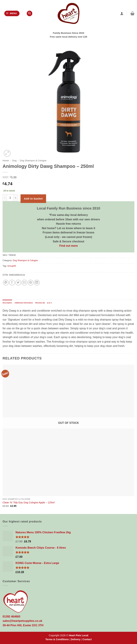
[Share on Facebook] (12, 283)
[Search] (30, 14)
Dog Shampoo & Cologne (33, 161)
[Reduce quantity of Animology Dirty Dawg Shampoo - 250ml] (5, 198)
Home (6, 161)
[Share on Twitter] (18, 283)
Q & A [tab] (49, 303)
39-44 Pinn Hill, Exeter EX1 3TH (23, 625)
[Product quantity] (10, 198)
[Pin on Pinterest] (31, 283)
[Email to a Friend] (24, 283)
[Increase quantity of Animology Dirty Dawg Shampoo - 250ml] (16, 198)
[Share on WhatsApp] (6, 283)
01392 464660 (11, 617)
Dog (14, 161)
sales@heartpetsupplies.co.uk (22, 621)
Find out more (69, 246)
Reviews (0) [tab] (40, 303)
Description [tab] (7, 303)
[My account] (122, 13)
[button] (12, 14)
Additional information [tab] (24, 303)
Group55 (12, 266)
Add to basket (33, 199)
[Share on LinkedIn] (37, 283)
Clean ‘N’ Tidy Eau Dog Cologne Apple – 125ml (29, 502)
